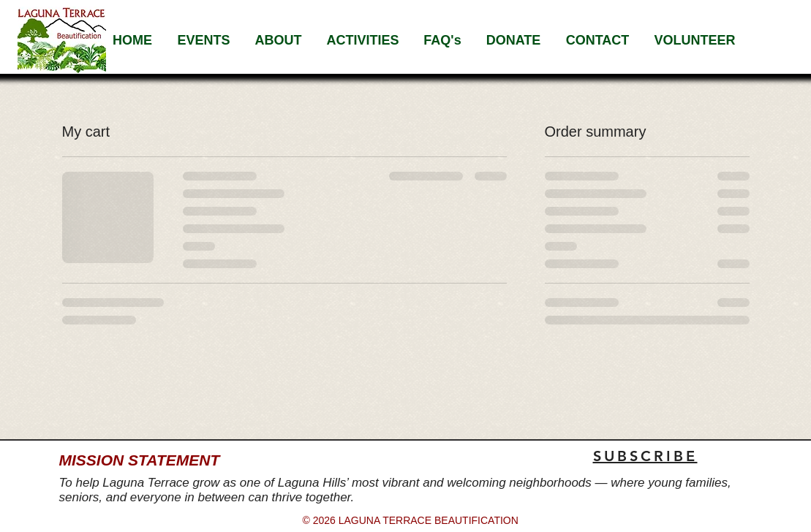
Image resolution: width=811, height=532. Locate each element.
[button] (279, 40)
